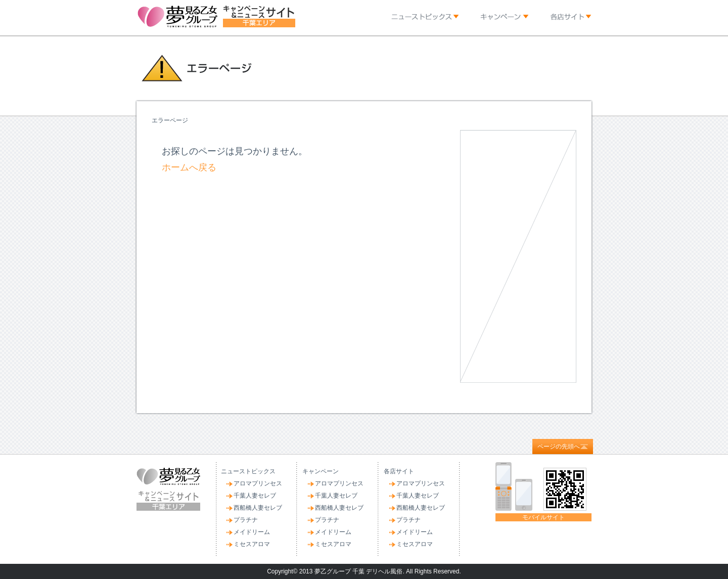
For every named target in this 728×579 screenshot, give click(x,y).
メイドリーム (252, 532)
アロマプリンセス (258, 483)
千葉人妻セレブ (255, 496)
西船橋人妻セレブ (258, 508)
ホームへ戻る (189, 167)
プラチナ (246, 520)
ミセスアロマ (252, 544)
